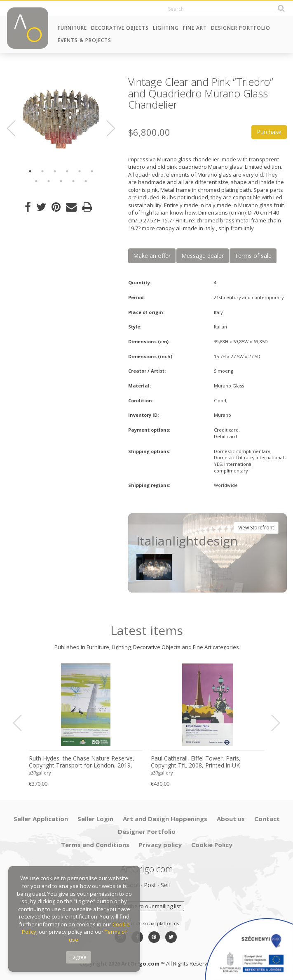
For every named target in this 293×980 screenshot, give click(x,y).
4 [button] (67, 171)
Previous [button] (16, 128)
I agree (79, 957)
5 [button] (80, 171)
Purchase (269, 132)
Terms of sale (253, 256)
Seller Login (95, 819)
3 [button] (55, 171)
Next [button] (106, 128)
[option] (61, 119)
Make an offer (152, 256)
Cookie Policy (212, 845)
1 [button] (30, 171)
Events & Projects (84, 40)
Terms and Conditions (95, 845)
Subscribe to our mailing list (147, 906)
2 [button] (42, 171)
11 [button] (86, 181)
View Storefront (256, 528)
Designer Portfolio (241, 28)
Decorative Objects (120, 28)
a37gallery (40, 773)
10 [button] (73, 181)
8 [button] (49, 181)
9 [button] (61, 181)
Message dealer (203, 256)
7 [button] (36, 181)
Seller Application (41, 819)
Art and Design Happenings (165, 819)
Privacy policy (160, 845)
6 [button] (92, 171)
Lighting (166, 28)
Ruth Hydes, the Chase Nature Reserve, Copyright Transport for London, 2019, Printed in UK (82, 762)
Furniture (72, 28)
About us (231, 819)
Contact (267, 819)
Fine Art (195, 28)
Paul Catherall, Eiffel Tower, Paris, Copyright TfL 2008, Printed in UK (196, 762)
